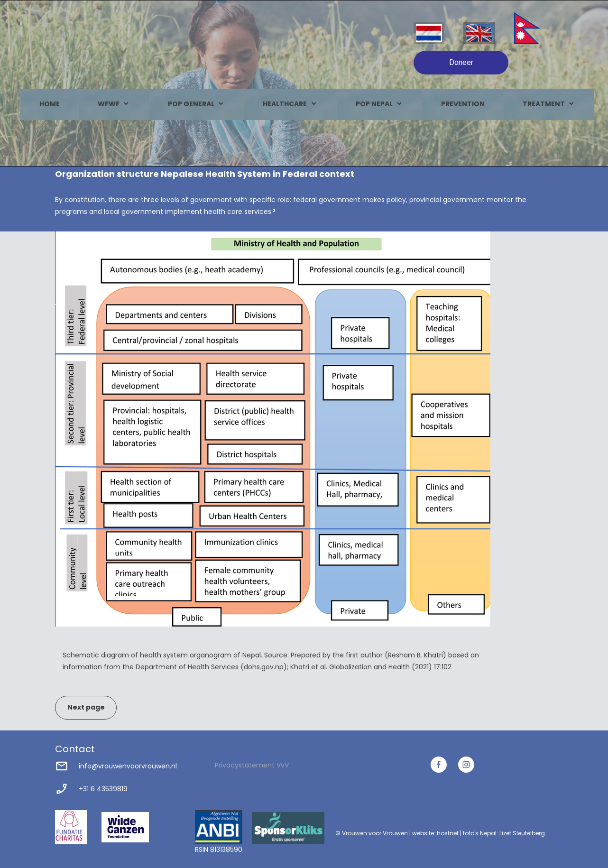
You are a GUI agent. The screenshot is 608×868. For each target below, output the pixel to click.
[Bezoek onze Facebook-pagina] (439, 765)
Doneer (461, 62)
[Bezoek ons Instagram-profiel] (466, 765)
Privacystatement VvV (252, 765)
